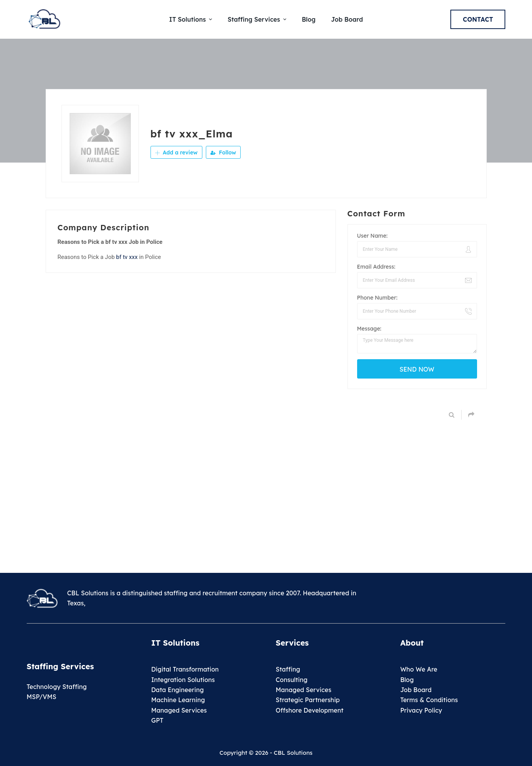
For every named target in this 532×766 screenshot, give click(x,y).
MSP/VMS (42, 697)
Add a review (176, 153)
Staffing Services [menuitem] (258, 19)
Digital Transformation (185, 669)
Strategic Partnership (308, 700)
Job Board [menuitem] (347, 19)
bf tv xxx (127, 257)
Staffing (288, 669)
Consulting (292, 680)
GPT (157, 720)
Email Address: (376, 267)
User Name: (372, 236)
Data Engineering (178, 690)
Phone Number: (377, 298)
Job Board (416, 690)
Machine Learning (178, 700)
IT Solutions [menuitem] (192, 19)
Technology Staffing (57, 687)
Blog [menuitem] (309, 19)
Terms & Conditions (429, 700)
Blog (407, 680)
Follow (223, 153)
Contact (478, 19)
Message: (369, 329)
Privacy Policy (421, 710)
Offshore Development (310, 710)
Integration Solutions (183, 680)
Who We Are (419, 669)
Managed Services (179, 710)
